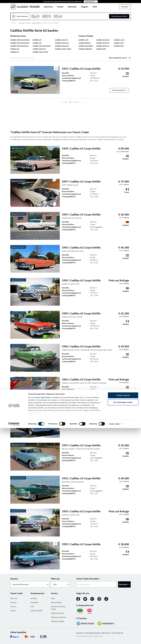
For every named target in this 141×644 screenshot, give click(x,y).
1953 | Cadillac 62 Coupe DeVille (82, 69)
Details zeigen (114, 640)
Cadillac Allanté (85, 43)
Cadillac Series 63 (62, 46)
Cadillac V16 (119, 43)
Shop (53, 598)
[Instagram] (99, 599)
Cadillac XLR (119, 46)
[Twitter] (85, 599)
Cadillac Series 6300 (63, 49)
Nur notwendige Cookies (123, 618)
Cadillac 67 (15, 52)
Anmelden (125, 7)
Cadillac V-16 (119, 40)
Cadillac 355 (83, 40)
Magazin (85, 7)
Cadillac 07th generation (20, 40)
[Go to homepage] (25, 7)
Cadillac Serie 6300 (40, 52)
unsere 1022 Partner (43, 613)
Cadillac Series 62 (62, 43)
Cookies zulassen (123, 611)
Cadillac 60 (15, 49)
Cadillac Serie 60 (103, 40)
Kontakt (34, 598)
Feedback (34, 602)
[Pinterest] (92, 599)
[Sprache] (30, 584)
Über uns (14, 598)
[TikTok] (106, 599)
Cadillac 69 (37, 40)
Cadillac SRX (101, 49)
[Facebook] (78, 599)
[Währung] (60, 584)
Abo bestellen (56, 602)
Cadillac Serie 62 (39, 49)
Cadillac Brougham (86, 46)
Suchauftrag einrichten (119, 16)
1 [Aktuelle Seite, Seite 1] (70, 102)
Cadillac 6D (37, 43)
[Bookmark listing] (56, 68)
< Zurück (13, 23)
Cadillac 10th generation (20, 43)
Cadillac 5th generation (19, 46)
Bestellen (122, 584)
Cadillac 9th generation (42, 46)
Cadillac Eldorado (85, 49)
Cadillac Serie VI (61, 40)
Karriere (13, 602)
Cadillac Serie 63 (103, 46)
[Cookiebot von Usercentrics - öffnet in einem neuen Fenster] (14, 640)
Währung (55, 579)
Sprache (14, 579)
